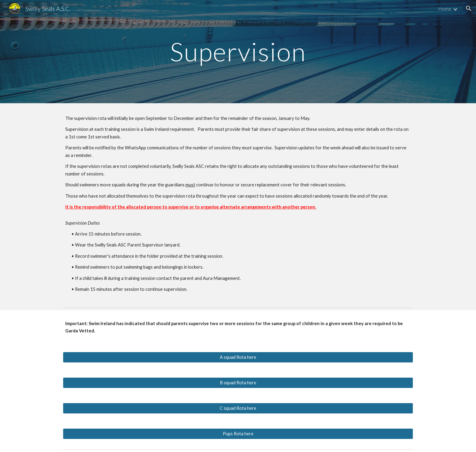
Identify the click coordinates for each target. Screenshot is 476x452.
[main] (238, 51)
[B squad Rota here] (238, 382)
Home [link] (445, 9)
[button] (469, 8)
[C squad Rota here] (238, 408)
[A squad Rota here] (238, 357)
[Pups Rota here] (238, 433)
